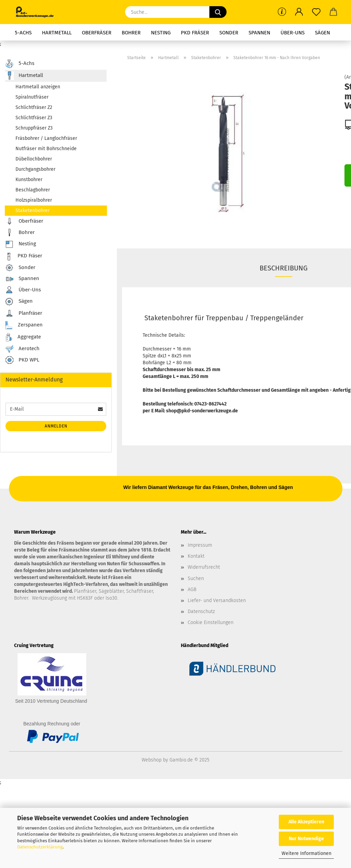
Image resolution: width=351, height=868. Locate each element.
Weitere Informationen (306, 853)
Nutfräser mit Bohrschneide (46, 149)
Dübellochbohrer (34, 159)
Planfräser (24, 313)
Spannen (259, 33)
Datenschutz (201, 611)
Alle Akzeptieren (306, 822)
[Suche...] (218, 12)
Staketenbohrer (32, 210)
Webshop (152, 760)
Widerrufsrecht (204, 567)
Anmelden (56, 426)
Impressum (200, 545)
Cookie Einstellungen (211, 622)
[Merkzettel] (316, 12)
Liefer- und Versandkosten (217, 600)
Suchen (196, 578)
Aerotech (22, 349)
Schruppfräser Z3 (34, 128)
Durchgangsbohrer (35, 169)
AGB (192, 589)
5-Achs (23, 33)
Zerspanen (24, 325)
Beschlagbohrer (33, 190)
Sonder (229, 33)
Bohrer (131, 33)
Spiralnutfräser (32, 97)
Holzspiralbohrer (34, 200)
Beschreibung (284, 268)
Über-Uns (293, 33)
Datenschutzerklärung (40, 847)
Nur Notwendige (306, 839)
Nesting (161, 33)
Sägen (322, 33)
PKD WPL (22, 360)
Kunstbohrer (29, 180)
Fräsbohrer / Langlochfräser (46, 138)
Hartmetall (57, 33)
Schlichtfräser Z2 (34, 107)
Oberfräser (97, 33)
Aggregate (23, 337)
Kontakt (196, 556)
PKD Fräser (195, 33)
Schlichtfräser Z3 (34, 118)
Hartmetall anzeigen (38, 87)
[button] (299, 12)
